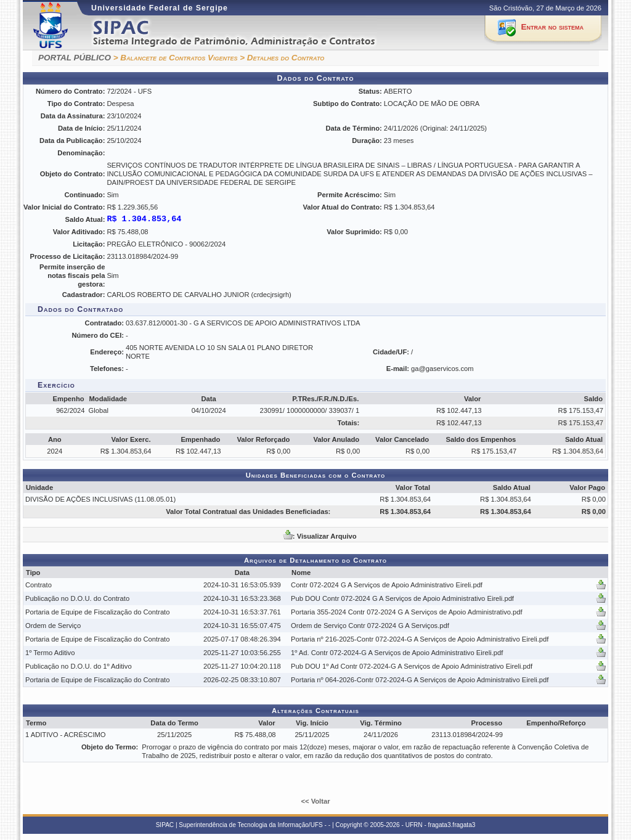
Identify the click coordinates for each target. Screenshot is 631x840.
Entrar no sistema (552, 27)
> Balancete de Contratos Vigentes (176, 58)
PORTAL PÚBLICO (75, 58)
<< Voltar (315, 801)
